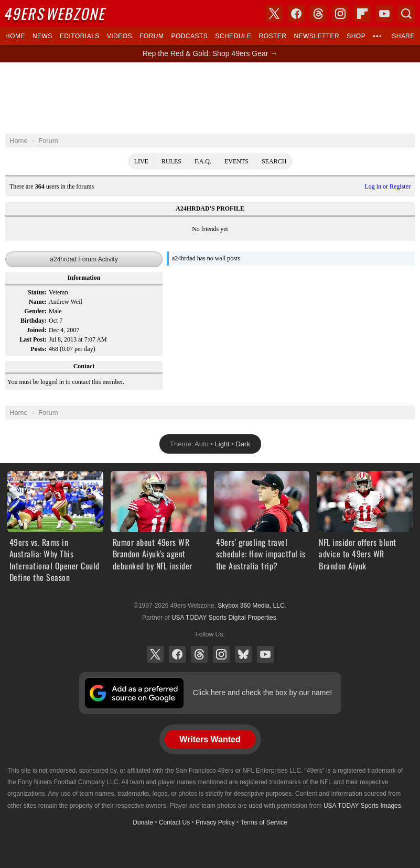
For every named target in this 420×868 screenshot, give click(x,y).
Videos (120, 36)
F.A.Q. (203, 161)
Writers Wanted (210, 739)
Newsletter (316, 36)
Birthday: (34, 321)
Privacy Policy (215, 822)
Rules (171, 161)
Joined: (37, 330)
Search (274, 161)
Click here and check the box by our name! (262, 693)
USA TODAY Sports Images (362, 806)
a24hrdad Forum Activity (84, 259)
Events (236, 161)
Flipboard (362, 14)
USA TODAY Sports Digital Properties (224, 618)
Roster (272, 36)
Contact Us (174, 822)
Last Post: (33, 339)
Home (15, 36)
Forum (152, 36)
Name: (38, 302)
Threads (199, 654)
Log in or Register (387, 186)
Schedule (233, 36)
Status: (37, 292)
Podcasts (189, 36)
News (42, 36)
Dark (243, 444)
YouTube (265, 654)
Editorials (80, 36)
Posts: (39, 349)
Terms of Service (263, 822)
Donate (143, 822)
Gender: (35, 311)
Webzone (56, 13)
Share (403, 36)
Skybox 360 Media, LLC (251, 606)
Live (141, 161)
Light (222, 444)
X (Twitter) (155, 654)
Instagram (221, 654)
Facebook (177, 654)
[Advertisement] (210, 98)
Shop (356, 36)
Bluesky (243, 654)
